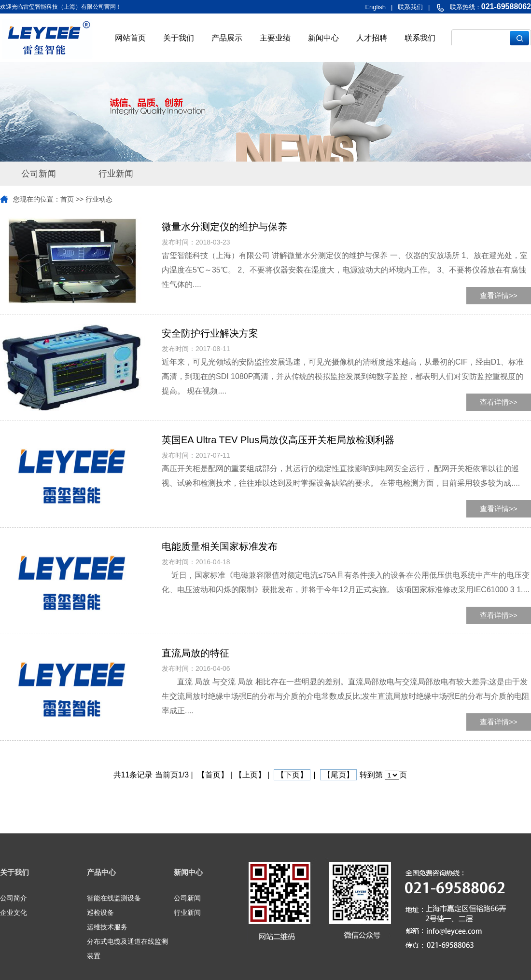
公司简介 (14, 898)
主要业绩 (275, 38)
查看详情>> (499, 295)
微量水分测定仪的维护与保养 (224, 227)
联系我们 (420, 38)
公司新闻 (39, 174)
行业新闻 (116, 174)
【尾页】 (338, 775)
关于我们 (179, 38)
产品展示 (227, 38)
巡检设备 (100, 912)
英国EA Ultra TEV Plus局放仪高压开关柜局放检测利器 (278, 440)
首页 (67, 199)
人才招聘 (372, 38)
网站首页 (130, 38)
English (375, 7)
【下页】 (292, 775)
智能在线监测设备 (114, 898)
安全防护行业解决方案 (210, 333)
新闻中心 (323, 38)
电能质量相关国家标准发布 (220, 546)
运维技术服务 (107, 927)
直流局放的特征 (196, 653)
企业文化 (14, 912)
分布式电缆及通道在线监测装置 (127, 949)
